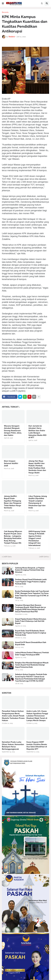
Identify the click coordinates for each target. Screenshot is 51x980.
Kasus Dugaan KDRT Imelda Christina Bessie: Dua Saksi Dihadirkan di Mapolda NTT (37, 746)
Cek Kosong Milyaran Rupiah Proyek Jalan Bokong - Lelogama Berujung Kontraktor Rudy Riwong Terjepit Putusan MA (13, 537)
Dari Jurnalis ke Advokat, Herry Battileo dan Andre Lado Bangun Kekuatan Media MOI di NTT (37, 432)
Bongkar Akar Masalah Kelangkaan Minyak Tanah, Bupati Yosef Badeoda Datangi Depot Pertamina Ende (32, 665)
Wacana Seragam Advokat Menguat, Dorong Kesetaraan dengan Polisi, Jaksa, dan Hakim (13, 431)
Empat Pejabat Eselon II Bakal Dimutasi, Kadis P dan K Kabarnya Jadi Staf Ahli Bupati (31, 621)
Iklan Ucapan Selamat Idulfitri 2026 (11, 463)
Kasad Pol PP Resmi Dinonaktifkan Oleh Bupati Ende (31, 643)
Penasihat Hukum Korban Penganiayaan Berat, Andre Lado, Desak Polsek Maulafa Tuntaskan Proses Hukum (13, 716)
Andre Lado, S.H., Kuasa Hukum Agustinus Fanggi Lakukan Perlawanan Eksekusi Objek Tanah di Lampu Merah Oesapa (37, 716)
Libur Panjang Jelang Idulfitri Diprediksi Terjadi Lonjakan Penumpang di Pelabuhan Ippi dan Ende (38, 502)
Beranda (5, 12)
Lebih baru (7, 557)
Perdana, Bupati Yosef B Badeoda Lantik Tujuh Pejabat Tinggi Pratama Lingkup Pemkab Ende (31, 582)
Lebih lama (44, 557)
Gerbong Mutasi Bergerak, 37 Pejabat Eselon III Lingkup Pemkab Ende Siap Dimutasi (30, 570)
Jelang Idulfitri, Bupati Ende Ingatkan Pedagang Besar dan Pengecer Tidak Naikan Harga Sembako (13, 502)
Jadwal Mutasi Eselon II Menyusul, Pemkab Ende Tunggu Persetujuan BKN (32, 654)
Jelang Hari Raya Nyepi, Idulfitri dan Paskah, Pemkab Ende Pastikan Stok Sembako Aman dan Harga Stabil (37, 467)
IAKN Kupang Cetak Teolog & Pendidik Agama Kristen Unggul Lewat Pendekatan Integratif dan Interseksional (37, 538)
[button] (3, 3)
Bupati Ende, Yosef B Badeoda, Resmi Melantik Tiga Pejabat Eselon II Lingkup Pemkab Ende (31, 633)
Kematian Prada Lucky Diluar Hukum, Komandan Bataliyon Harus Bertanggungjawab (13, 746)
